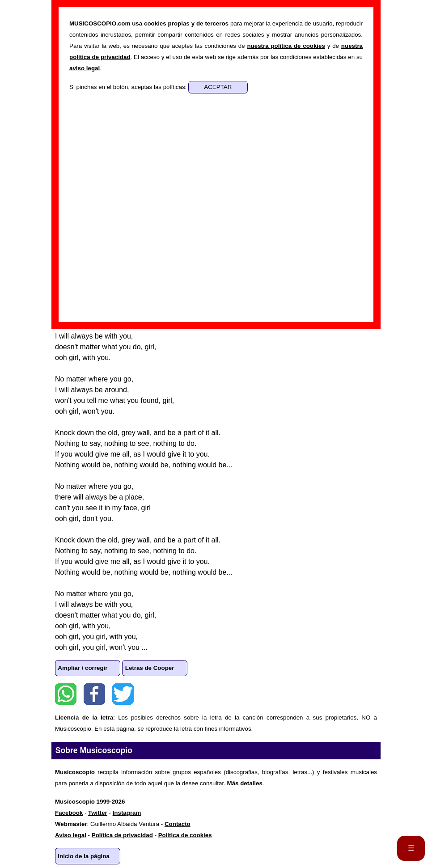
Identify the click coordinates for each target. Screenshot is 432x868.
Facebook (94, 694)
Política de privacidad (122, 835)
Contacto (178, 824)
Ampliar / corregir (83, 668)
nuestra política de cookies (286, 46)
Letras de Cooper (150, 668)
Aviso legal (71, 835)
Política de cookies (185, 835)
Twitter (123, 694)
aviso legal (85, 68)
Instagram (127, 813)
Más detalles (245, 783)
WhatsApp (66, 694)
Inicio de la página (84, 856)
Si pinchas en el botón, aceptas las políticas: (129, 87)
